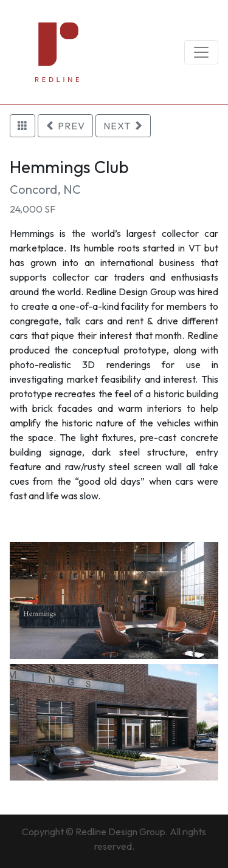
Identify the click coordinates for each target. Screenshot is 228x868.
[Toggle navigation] (201, 52)
